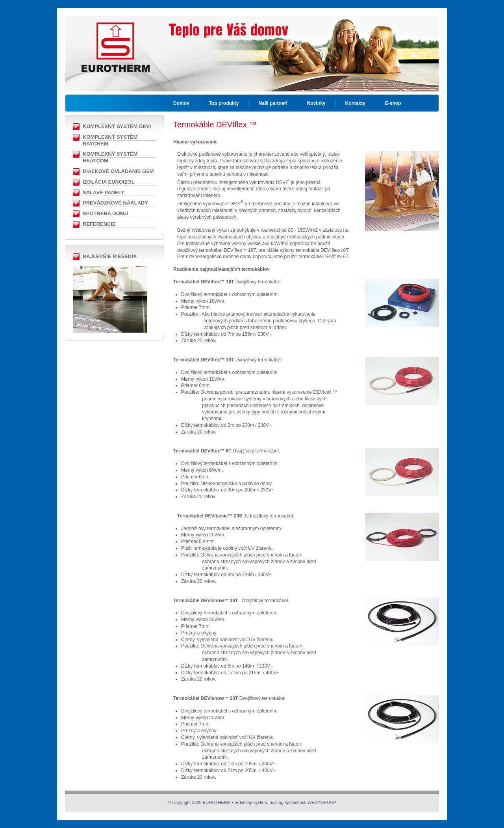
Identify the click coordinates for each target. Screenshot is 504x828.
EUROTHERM (115, 41)
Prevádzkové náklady (115, 203)
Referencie (99, 224)
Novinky (316, 103)
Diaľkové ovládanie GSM (118, 171)
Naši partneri (273, 103)
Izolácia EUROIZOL (109, 182)
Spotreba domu (105, 213)
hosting (276, 802)
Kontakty (355, 103)
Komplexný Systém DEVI (117, 126)
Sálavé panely (104, 193)
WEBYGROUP (322, 802)
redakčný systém (251, 802)
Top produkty (224, 103)
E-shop (393, 103)
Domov (181, 103)
